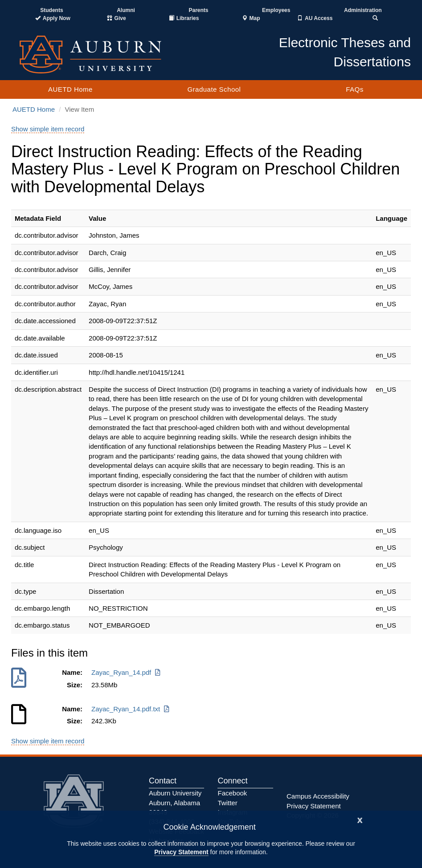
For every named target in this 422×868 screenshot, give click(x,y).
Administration (363, 10)
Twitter (227, 803)
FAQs (355, 89)
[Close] (360, 819)
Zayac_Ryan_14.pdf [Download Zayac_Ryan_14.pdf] (127, 672)
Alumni (126, 10)
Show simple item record (48, 129)
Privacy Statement (181, 852)
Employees (276, 10)
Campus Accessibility (318, 796)
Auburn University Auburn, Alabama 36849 (175, 803)
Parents (198, 10)
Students (51, 10)
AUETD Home (70, 89)
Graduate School (214, 89)
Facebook (232, 793)
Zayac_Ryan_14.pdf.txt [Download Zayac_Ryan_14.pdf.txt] (131, 709)
